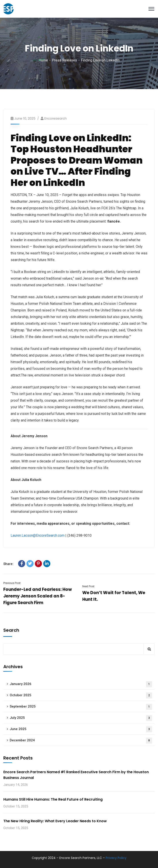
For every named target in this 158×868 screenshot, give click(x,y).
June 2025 (81, 729)
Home (43, 60)
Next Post (88, 586)
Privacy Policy (116, 858)
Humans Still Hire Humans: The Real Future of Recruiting (53, 799)
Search (11, 630)
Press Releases (64, 60)
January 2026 (81, 684)
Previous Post (12, 583)
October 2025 (81, 695)
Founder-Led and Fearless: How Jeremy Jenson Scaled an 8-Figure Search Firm (38, 596)
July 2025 (81, 718)
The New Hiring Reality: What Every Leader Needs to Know (55, 821)
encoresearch (55, 118)
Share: (8, 564)
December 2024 (81, 741)
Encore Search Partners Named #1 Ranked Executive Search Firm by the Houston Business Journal (76, 775)
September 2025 (81, 707)
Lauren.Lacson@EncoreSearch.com (38, 535)
